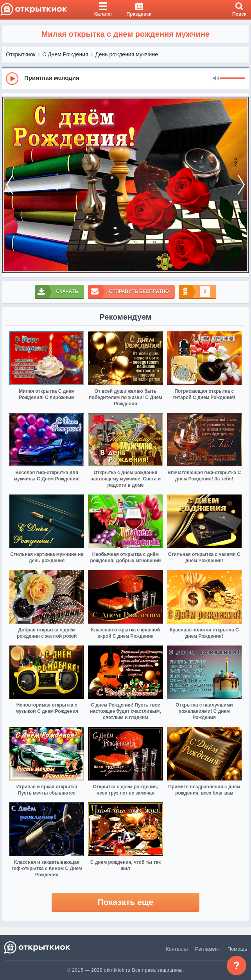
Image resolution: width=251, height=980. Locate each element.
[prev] (10, 185)
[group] (125, 78)
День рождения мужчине (126, 54)
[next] (241, 185)
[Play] (12, 79)
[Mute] (216, 79)
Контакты (177, 949)
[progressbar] (232, 79)
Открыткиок (21, 54)
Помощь (237, 949)
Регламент (208, 949)
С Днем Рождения (65, 54)
